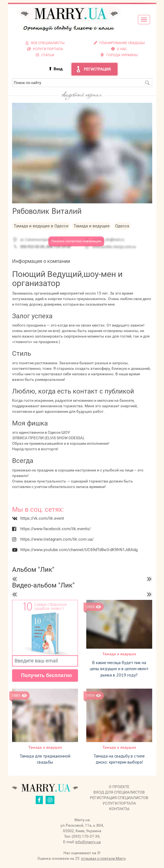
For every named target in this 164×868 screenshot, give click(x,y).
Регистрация (97, 69)
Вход (58, 69)
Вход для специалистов (119, 792)
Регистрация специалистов (119, 798)
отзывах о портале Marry (103, 858)
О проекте (119, 787)
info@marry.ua (88, 842)
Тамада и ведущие (119, 654)
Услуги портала (119, 803)
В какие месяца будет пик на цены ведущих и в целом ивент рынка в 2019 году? (119, 669)
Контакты (119, 809)
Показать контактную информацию (76, 241)
